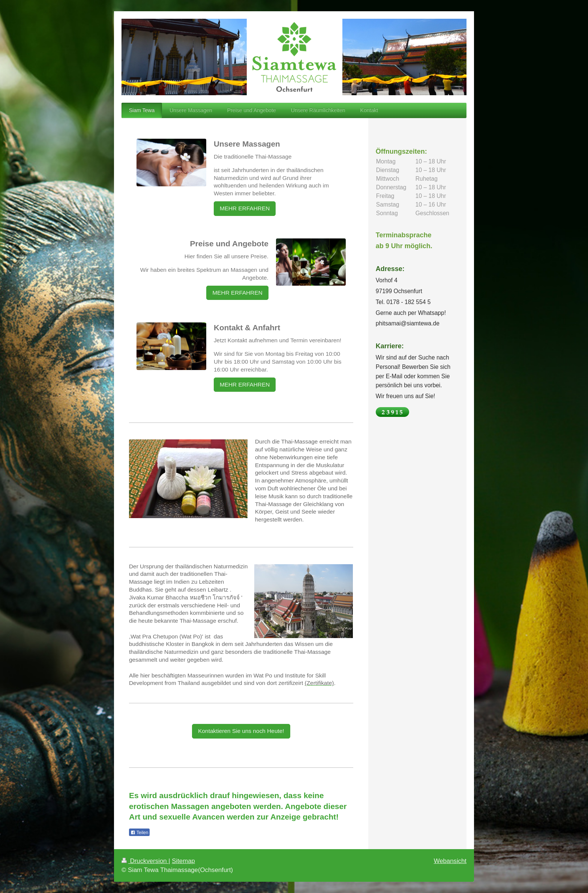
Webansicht (450, 861)
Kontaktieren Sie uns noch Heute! (241, 731)
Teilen (139, 833)
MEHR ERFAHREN (245, 208)
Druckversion (145, 861)
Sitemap (183, 861)
